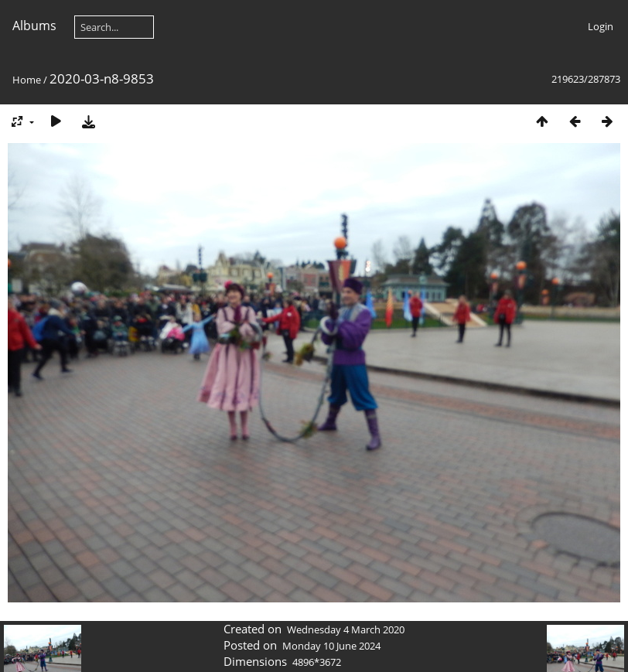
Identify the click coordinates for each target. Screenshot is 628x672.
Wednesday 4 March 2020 (346, 629)
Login (601, 26)
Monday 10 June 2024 (331, 646)
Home (27, 80)
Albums (34, 26)
